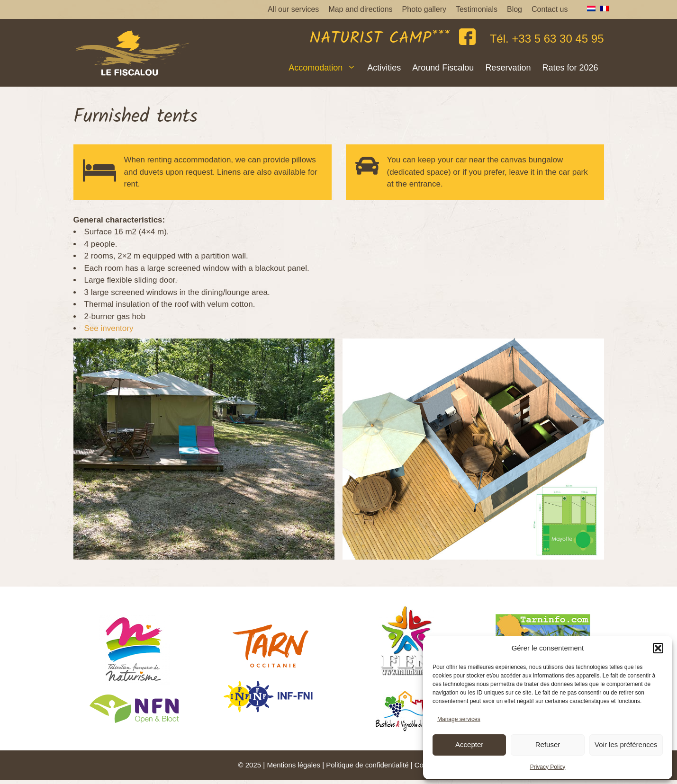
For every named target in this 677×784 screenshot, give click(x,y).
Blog (515, 9)
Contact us (550, 9)
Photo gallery (424, 9)
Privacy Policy (548, 767)
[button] (658, 648)
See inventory (109, 328)
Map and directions (360, 9)
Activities (384, 68)
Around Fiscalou (443, 68)
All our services (293, 9)
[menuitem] (589, 9)
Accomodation (325, 68)
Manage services (459, 719)
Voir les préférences (626, 744)
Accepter (469, 744)
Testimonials (477, 9)
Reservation (508, 68)
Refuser (548, 744)
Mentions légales (293, 765)
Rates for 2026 (570, 68)
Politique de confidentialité (367, 765)
